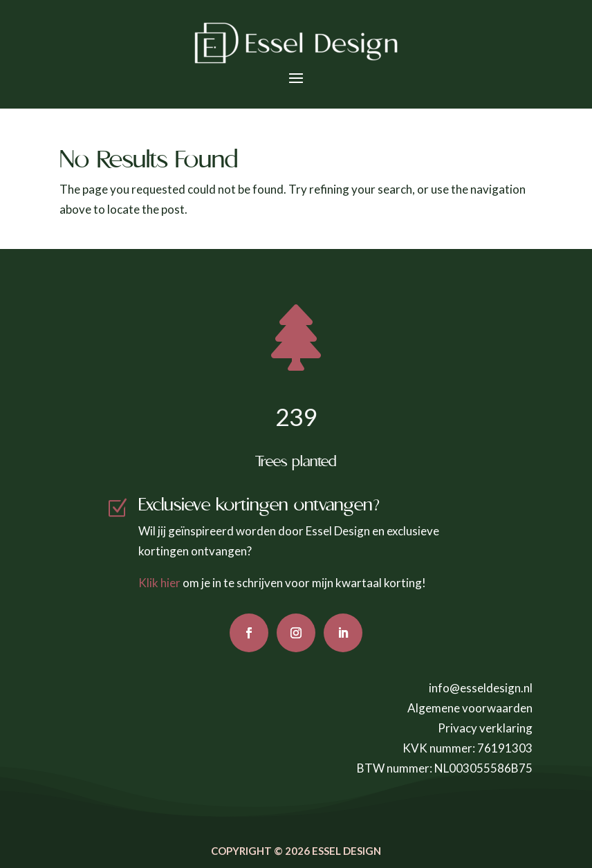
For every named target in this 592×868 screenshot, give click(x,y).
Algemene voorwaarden (470, 708)
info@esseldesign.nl (481, 688)
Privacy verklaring (485, 728)
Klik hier (159, 583)
